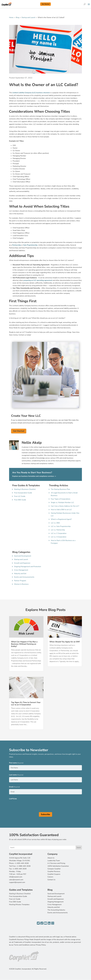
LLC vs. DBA (55, 523)
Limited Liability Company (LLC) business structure (31, 93)
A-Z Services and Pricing (56, 863)
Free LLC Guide (20, 496)
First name (16, 763)
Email (14, 787)
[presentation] (24, 805)
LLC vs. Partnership (58, 530)
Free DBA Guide (20, 500)
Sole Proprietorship (30, 245)
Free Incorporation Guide (23, 493)
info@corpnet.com (16, 877)
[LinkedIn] (49, 923)
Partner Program (20, 581)
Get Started (46, 4)
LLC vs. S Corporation (59, 537)
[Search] (85, 4)
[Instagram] (53, 923)
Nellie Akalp (32, 443)
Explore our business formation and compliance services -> (34, 476)
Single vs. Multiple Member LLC (62, 502)
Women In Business (21, 584)
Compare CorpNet (54, 869)
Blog (17, 17)
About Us (51, 858)
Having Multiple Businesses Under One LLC (65, 514)
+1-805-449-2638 (22, 863)
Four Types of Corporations (61, 499)
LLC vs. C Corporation (59, 533)
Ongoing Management (55, 902)
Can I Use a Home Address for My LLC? (65, 506)
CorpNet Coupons (54, 874)
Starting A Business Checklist (25, 489)
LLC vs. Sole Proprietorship (61, 526)
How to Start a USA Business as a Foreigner (63, 542)
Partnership (17, 245)
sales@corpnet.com (16, 880)
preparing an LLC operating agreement (38, 280)
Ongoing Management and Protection (28, 567)
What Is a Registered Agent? (61, 519)
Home (11, 17)
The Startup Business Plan (60, 489)
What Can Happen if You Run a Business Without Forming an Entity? (24, 644)
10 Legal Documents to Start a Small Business (64, 494)
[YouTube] (45, 923)
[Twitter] (38, 923)
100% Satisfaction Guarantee (58, 866)
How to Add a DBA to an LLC (61, 510)
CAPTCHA (13, 799)
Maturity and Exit (20, 574)
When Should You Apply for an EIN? (65, 642)
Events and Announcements (24, 577)
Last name (16, 775)
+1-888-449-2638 (23, 866)
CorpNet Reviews (54, 871)
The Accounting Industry (56, 910)
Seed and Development (23, 556)
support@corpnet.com (17, 882)
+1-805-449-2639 (19, 869)
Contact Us (51, 880)
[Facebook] (42, 923)
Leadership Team (54, 861)
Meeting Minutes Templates (19, 905)
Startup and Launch (28, 17)
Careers (50, 877)
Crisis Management (21, 570)
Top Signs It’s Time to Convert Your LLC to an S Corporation (26, 704)
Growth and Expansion (22, 563)
